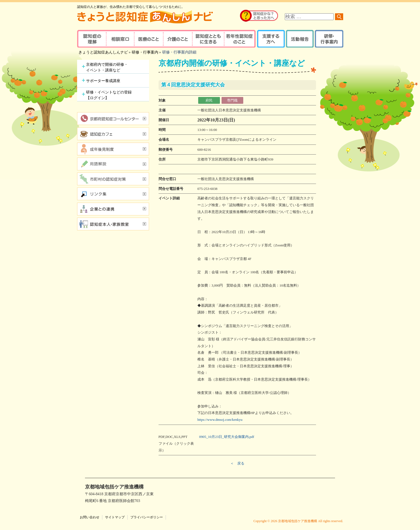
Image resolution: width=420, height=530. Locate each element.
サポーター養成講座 (103, 81)
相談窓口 (120, 39)
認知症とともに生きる (207, 39)
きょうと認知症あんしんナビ (103, 52)
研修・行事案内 (328, 39)
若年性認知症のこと (240, 39)
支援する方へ (271, 39)
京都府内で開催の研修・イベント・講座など (107, 67)
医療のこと (148, 39)
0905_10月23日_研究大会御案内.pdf (227, 437)
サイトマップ (115, 517)
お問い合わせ (90, 517)
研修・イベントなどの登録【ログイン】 (109, 95)
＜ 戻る (237, 463)
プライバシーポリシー (147, 517)
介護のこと (177, 39)
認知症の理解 (91, 39)
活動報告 (299, 39)
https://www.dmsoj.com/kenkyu (220, 420)
